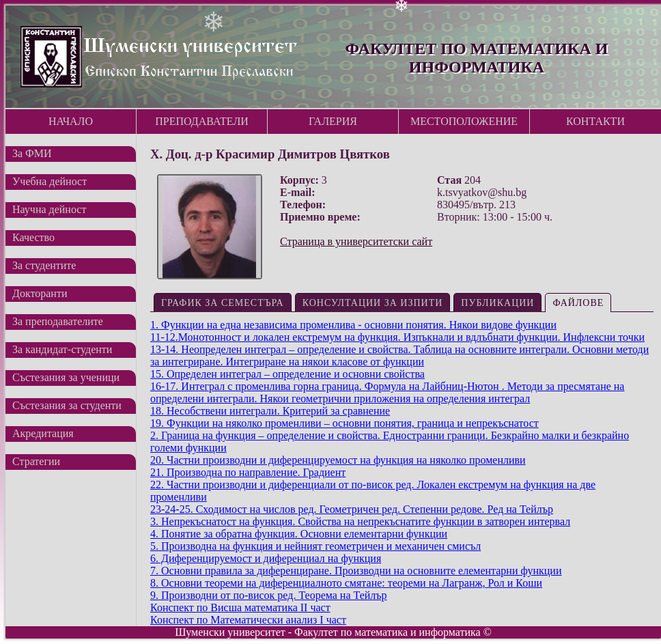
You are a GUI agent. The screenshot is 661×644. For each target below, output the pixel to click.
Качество (33, 237)
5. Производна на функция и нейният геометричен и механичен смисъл (315, 546)
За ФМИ (32, 153)
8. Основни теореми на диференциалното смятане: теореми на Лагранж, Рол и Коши (346, 583)
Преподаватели (202, 121)
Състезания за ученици (66, 377)
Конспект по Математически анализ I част (248, 620)
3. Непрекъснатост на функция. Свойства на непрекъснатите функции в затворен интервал (360, 521)
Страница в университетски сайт (356, 241)
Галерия (333, 121)
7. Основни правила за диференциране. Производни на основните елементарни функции (356, 571)
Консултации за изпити (373, 303)
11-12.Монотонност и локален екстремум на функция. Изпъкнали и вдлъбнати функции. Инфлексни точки (397, 337)
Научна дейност (49, 209)
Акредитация (43, 433)
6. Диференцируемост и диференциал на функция (266, 558)
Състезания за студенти (67, 405)
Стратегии (36, 461)
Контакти (595, 121)
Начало (71, 121)
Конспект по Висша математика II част (240, 607)
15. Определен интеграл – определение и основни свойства (287, 374)
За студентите (44, 265)
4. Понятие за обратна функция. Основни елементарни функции (299, 534)
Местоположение (464, 121)
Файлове (578, 303)
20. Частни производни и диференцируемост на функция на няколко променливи (338, 460)
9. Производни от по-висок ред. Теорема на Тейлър (269, 595)
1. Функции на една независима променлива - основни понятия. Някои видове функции (353, 325)
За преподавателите (58, 321)
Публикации (497, 303)
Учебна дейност (50, 181)
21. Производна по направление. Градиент (248, 472)
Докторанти (40, 293)
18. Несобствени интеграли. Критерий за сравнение (270, 411)
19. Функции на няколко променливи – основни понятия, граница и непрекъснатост (344, 423)
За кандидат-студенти (62, 349)
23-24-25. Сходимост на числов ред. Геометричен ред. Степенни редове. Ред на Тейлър (352, 509)
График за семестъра (223, 303)
